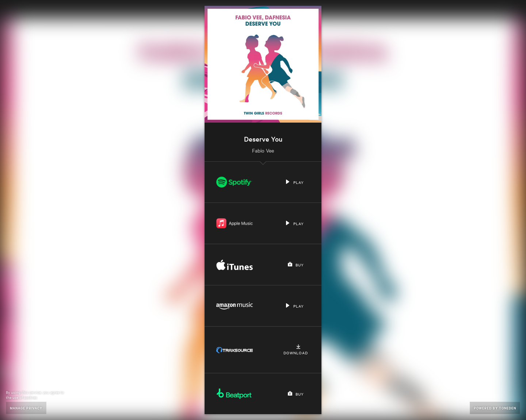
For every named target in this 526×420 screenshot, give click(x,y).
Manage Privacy (26, 408)
